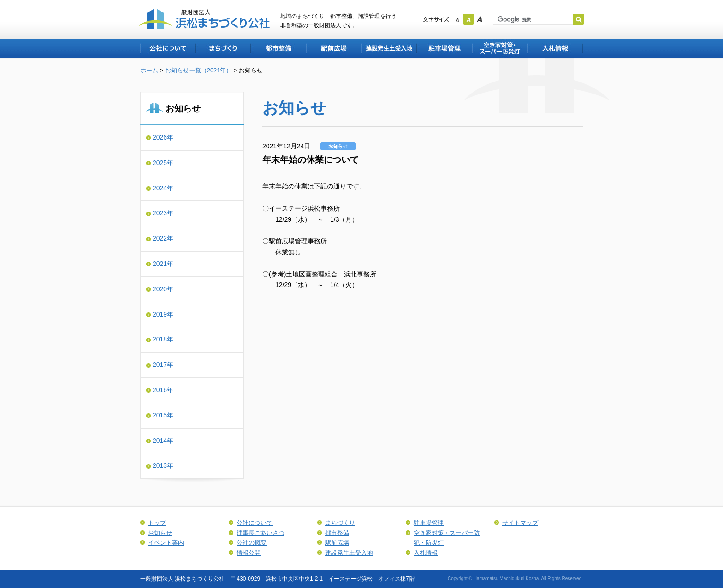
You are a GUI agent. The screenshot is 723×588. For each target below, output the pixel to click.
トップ (157, 523)
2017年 (163, 365)
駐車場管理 (444, 48)
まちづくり (223, 48)
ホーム (149, 70)
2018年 (163, 339)
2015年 (163, 415)
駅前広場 (333, 48)
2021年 (163, 264)
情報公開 (249, 553)
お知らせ (160, 533)
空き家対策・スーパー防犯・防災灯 (499, 48)
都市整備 (278, 48)
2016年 (163, 390)
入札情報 (555, 48)
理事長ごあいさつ (261, 533)
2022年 (163, 238)
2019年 (163, 314)
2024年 (163, 188)
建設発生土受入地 (389, 48)
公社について (167, 48)
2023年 (163, 213)
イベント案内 (166, 543)
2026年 (163, 137)
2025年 (163, 163)
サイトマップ (520, 523)
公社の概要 (252, 543)
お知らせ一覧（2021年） (199, 70)
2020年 (163, 289)
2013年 (163, 465)
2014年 (163, 441)
